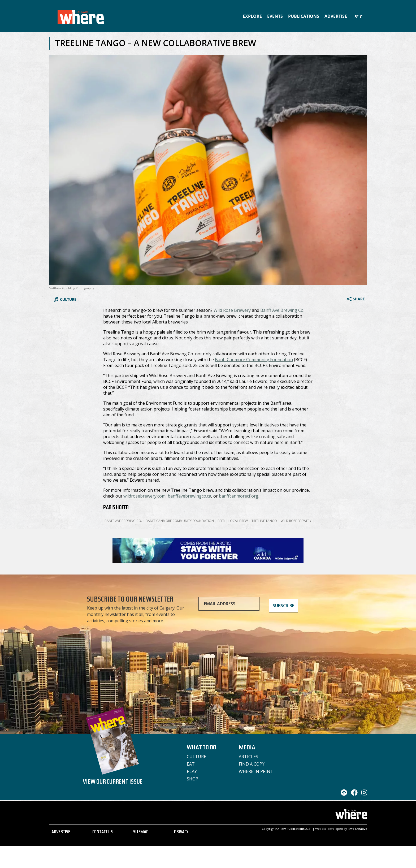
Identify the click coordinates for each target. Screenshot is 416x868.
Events (275, 16)
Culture (196, 757)
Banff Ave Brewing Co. (282, 310)
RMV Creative (357, 829)
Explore (252, 16)
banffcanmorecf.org (239, 496)
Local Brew (238, 521)
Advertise (336, 16)
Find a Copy (252, 764)
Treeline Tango (264, 521)
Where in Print (256, 771)
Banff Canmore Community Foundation (254, 360)
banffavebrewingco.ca (189, 496)
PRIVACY (181, 832)
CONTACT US (103, 832)
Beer (221, 521)
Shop (192, 779)
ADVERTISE (61, 832)
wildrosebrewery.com (144, 496)
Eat (191, 764)
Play (192, 771)
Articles (248, 757)
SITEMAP (141, 832)
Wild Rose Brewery (232, 310)
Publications (304, 16)
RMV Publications (292, 829)
